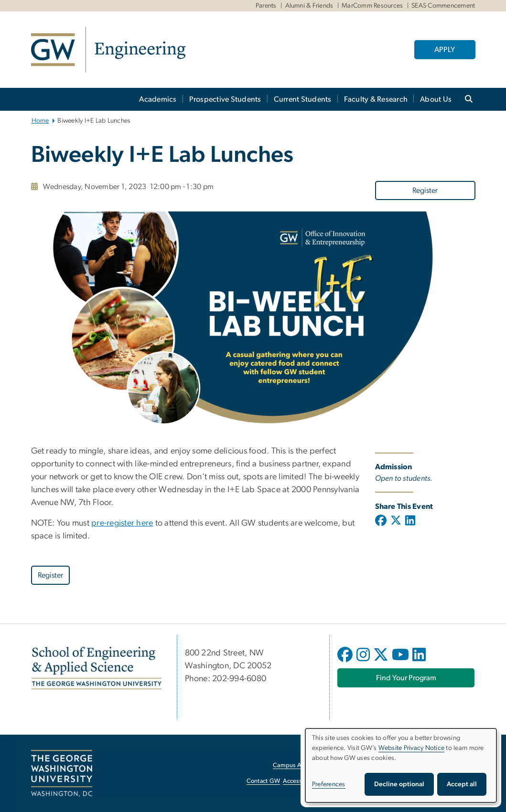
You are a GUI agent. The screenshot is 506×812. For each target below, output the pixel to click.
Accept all (462, 784)
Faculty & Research (376, 99)
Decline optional (399, 784)
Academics (158, 99)
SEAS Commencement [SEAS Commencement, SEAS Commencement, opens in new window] (443, 6)
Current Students (303, 99)
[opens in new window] (346, 662)
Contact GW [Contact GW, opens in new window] (264, 781)
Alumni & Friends (309, 6)
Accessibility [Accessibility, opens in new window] (300, 781)
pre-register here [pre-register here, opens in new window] (122, 523)
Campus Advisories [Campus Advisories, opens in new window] (299, 765)
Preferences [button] (329, 784)
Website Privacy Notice (412, 748)
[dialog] (401, 765)
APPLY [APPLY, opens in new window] (445, 50)
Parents (266, 6)
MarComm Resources (372, 6)
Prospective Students (225, 99)
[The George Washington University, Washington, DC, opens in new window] (62, 773)
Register (425, 190)
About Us (436, 99)
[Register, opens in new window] (425, 190)
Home (40, 121)
